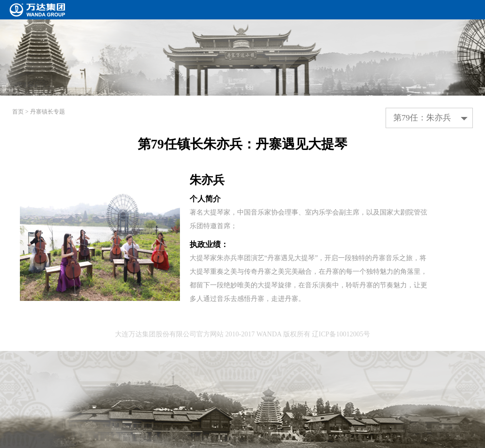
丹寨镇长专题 (48, 112)
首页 (18, 112)
